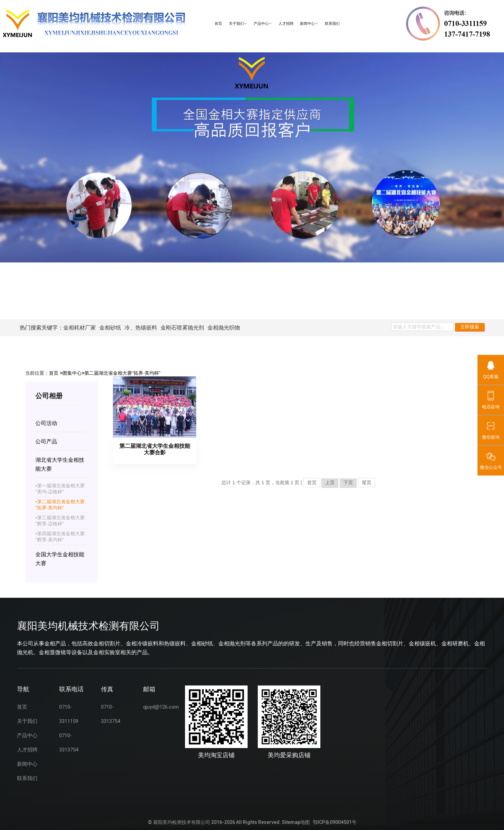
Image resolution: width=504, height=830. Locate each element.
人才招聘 (286, 24)
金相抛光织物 (224, 328)
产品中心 (263, 24)
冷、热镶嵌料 (141, 328)
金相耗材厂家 (80, 328)
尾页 (367, 482)
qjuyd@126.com (161, 707)
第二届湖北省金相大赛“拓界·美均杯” (122, 373)
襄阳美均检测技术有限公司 (182, 822)
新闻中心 (309, 24)
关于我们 (238, 24)
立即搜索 (470, 327)
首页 (218, 24)
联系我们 (332, 24)
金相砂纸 (110, 328)
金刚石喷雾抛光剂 (182, 328)
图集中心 (72, 373)
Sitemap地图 (296, 822)
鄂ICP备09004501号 (335, 822)
